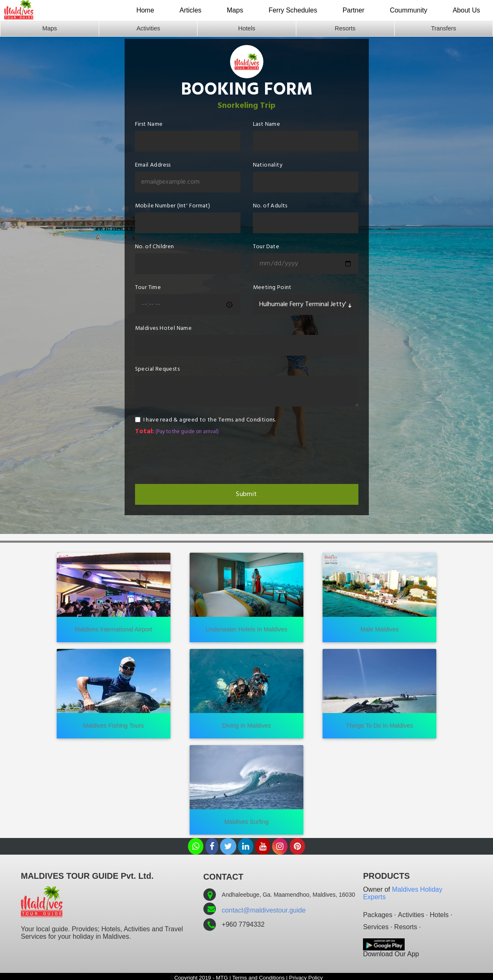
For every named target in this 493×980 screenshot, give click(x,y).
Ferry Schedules (293, 10)
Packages (378, 915)
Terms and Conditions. (247, 420)
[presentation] (198, 459)
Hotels (247, 28)
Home (145, 10)
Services (376, 927)
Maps (235, 10)
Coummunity (408, 10)
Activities (148, 28)
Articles (190, 10)
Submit (246, 494)
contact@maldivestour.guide (264, 910)
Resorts (345, 28)
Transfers (443, 28)
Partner (353, 10)
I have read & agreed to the (210, 420)
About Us (466, 10)
